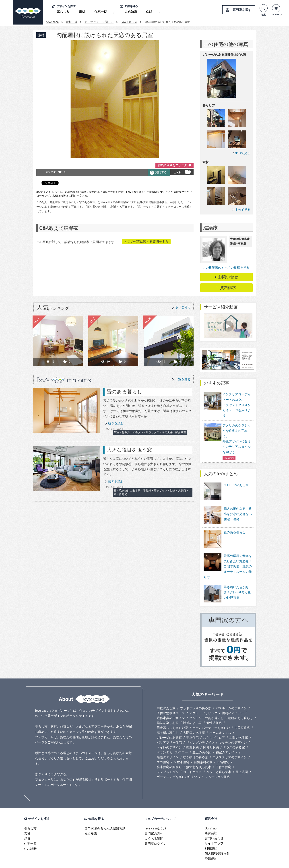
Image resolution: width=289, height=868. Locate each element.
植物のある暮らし (241, 706)
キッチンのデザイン (233, 730)
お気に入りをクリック (172, 165)
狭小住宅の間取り (169, 755)
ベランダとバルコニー (172, 740)
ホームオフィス (220, 720)
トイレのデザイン (169, 735)
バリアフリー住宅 (169, 730)
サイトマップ (214, 831)
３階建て (223, 750)
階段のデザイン (168, 745)
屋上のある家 (202, 740)
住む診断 (30, 837)
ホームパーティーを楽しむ (211, 715)
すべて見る (243, 153)
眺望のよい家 (192, 711)
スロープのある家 (236, 485)
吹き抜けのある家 (196, 745)
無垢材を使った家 (199, 755)
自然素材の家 (203, 750)
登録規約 (211, 846)
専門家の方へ (154, 821)
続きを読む (116, 423)
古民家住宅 (242, 715)
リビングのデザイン (200, 730)
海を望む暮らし (168, 720)
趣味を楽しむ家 (168, 711)
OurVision (212, 816)
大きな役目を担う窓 (129, 450)
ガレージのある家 (169, 725)
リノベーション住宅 (216, 765)
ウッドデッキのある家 (196, 696)
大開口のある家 (194, 720)
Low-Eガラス (129, 22)
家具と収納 (211, 735)
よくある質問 (154, 826)
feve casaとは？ (156, 816)
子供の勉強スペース (171, 701)
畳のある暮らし (125, 392)
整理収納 (192, 735)
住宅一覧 (101, 12)
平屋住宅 (192, 725)
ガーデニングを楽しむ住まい (177, 765)
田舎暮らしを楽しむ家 (172, 715)
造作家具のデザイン (171, 706)
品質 (27, 826)
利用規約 (211, 836)
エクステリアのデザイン (230, 745)
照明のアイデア (233, 701)
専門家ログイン (155, 831)
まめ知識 (131, 12)
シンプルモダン (168, 760)
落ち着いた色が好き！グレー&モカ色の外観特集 (237, 583)
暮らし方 (63, 12)
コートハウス (192, 760)
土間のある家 (239, 725)
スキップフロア (214, 725)
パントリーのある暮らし (206, 706)
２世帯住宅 (182, 750)
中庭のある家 (166, 696)
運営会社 (211, 821)
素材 (82, 12)
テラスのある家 (234, 735)
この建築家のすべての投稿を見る (226, 268)
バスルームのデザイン (231, 696)
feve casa (53, 22)
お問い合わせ (214, 826)
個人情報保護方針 (217, 841)
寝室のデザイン (227, 740)
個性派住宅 (214, 711)
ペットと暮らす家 (219, 760)
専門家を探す (242, 10)
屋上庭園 (242, 760)
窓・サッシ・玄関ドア (99, 22)
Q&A (149, 12)
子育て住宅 (223, 755)
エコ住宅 (163, 750)
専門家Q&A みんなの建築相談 (105, 816)
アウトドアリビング (203, 701)
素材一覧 (72, 22)
